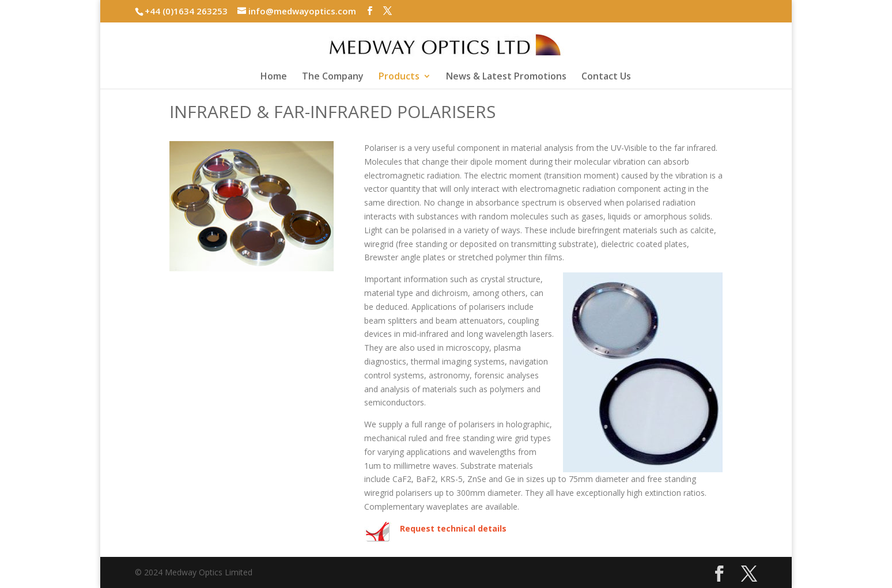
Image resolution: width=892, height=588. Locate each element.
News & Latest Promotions (506, 77)
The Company (333, 77)
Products (399, 77)
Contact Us (606, 77)
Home (274, 77)
